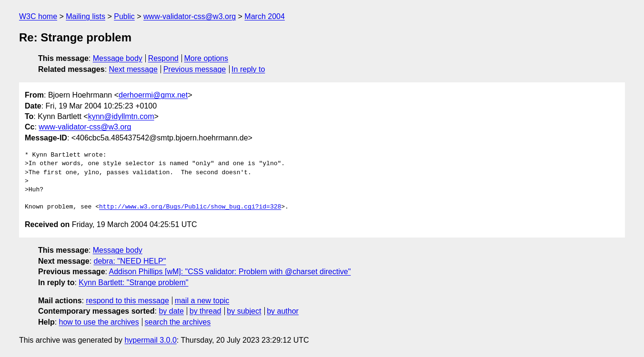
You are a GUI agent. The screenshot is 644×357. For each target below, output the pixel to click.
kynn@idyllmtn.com (121, 116)
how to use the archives (99, 322)
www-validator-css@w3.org (190, 16)
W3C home (38, 16)
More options (206, 58)
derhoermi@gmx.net (153, 95)
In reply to (248, 69)
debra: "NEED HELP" (130, 261)
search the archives (178, 322)
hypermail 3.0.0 (150, 340)
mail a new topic (202, 301)
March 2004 (265, 16)
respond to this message (127, 301)
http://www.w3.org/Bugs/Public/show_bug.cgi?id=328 (190, 207)
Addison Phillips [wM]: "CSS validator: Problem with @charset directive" (230, 272)
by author (283, 311)
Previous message (195, 69)
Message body (118, 58)
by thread (206, 311)
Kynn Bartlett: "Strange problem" (133, 283)
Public (124, 16)
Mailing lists (86, 16)
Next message (133, 69)
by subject (244, 311)
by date (171, 311)
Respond (163, 58)
